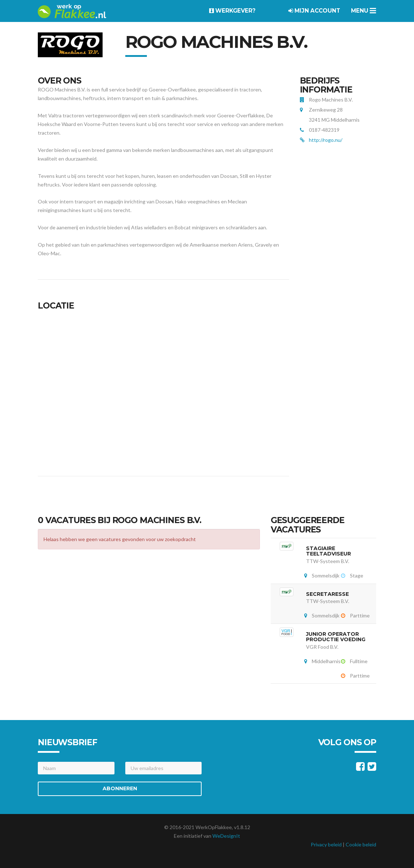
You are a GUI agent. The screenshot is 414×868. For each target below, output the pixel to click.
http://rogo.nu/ (326, 140)
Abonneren (120, 788)
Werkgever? (232, 11)
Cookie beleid (361, 844)
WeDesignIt (226, 836)
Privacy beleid (326, 844)
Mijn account (314, 11)
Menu (364, 11)
